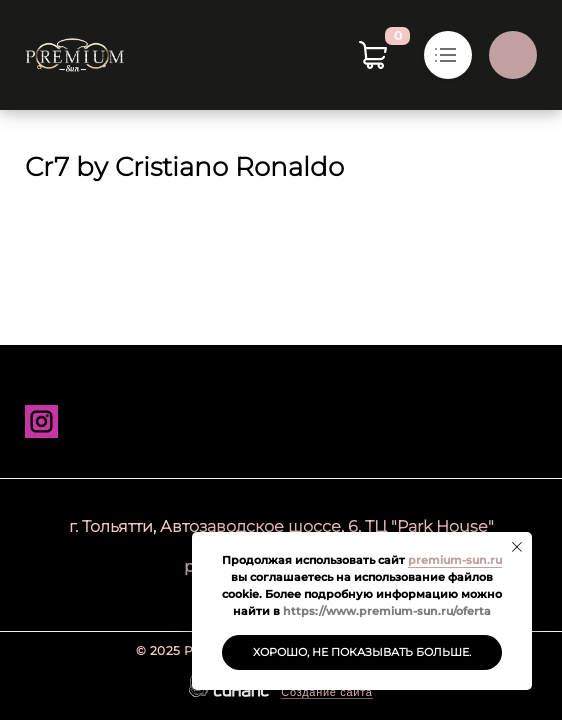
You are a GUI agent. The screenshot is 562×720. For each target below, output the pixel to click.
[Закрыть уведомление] (517, 547)
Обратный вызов (513, 55)
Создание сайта (326, 692)
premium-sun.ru (455, 560)
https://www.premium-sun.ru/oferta (387, 611)
